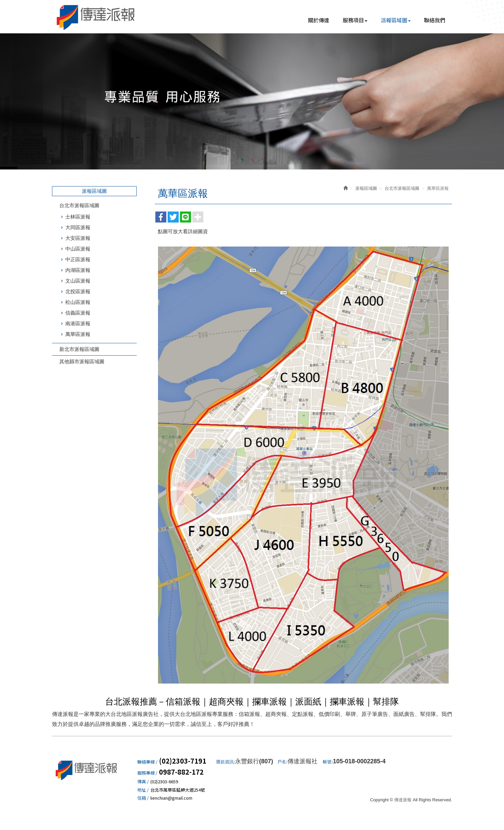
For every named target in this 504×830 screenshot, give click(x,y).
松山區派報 (78, 302)
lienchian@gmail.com (171, 798)
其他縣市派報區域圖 (82, 361)
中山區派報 (78, 249)
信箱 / (143, 798)
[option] (252, 101)
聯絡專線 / (147, 762)
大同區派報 (78, 227)
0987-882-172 (181, 772)
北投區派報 (78, 291)
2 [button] (252, 159)
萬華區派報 (78, 334)
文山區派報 (78, 281)
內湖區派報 (78, 270)
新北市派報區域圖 (79, 349)
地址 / (143, 790)
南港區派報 (78, 323)
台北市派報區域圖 (79, 205)
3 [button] (262, 159)
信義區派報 (78, 313)
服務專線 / (147, 773)
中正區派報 (78, 259)
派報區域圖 (366, 188)
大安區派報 (78, 238)
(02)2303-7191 (183, 761)
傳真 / (143, 782)
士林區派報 (78, 217)
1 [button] (242, 159)
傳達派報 (96, 17)
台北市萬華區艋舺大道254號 (178, 790)
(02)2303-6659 (164, 782)
